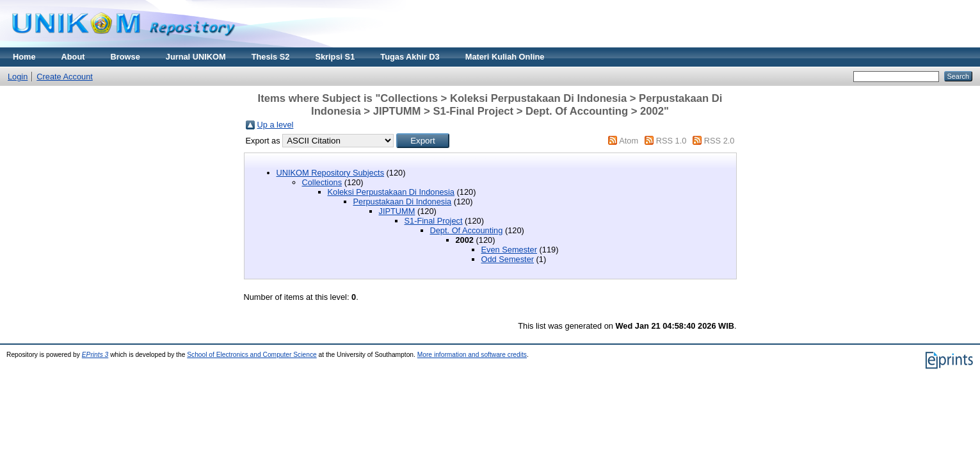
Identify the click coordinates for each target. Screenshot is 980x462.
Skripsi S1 (335, 57)
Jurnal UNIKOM (196, 57)
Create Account (65, 77)
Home (24, 57)
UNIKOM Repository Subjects (331, 173)
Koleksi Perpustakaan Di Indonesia (391, 192)
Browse (125, 57)
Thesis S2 (271, 57)
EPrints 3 (95, 355)
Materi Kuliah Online (505, 57)
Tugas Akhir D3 (410, 57)
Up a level (276, 125)
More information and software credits (472, 355)
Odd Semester (508, 259)
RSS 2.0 (719, 141)
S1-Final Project (434, 221)
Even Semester (510, 250)
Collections (322, 182)
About (73, 57)
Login (18, 77)
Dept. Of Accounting (467, 230)
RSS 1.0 (671, 141)
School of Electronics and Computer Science (252, 355)
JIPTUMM (397, 211)
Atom (629, 141)
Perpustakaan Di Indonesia (403, 202)
